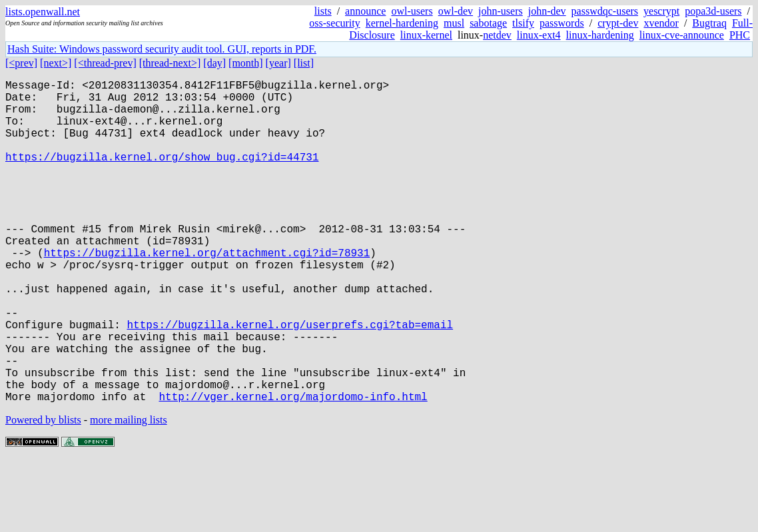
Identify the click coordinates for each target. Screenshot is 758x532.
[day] (214, 63)
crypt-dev (618, 23)
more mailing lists (129, 492)
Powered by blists (43, 492)
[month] (246, 63)
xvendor (661, 23)
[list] (304, 63)
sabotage (488, 23)
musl (454, 23)
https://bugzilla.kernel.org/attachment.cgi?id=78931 (207, 292)
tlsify (523, 23)
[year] (278, 63)
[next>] (56, 63)
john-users (501, 11)
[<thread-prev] (105, 63)
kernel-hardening (402, 23)
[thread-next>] (170, 63)
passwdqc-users (605, 11)
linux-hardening (600, 35)
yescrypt (661, 11)
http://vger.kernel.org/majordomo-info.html (293, 468)
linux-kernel (426, 35)
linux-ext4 (539, 35)
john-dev (547, 11)
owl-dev (456, 11)
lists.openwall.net (43, 12)
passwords (562, 23)
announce (365, 11)
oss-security (334, 23)
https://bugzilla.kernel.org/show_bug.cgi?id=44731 (162, 175)
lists (323, 11)
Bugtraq (709, 23)
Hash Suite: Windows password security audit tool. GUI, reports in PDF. (162, 49)
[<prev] (21, 63)
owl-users (412, 11)
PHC (740, 35)
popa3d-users (713, 11)
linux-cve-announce (682, 35)
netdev (497, 35)
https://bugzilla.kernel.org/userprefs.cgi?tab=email (290, 380)
